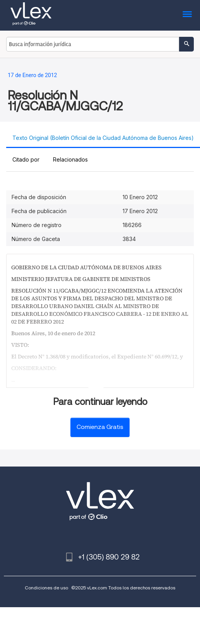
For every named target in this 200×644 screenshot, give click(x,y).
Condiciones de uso (46, 588)
